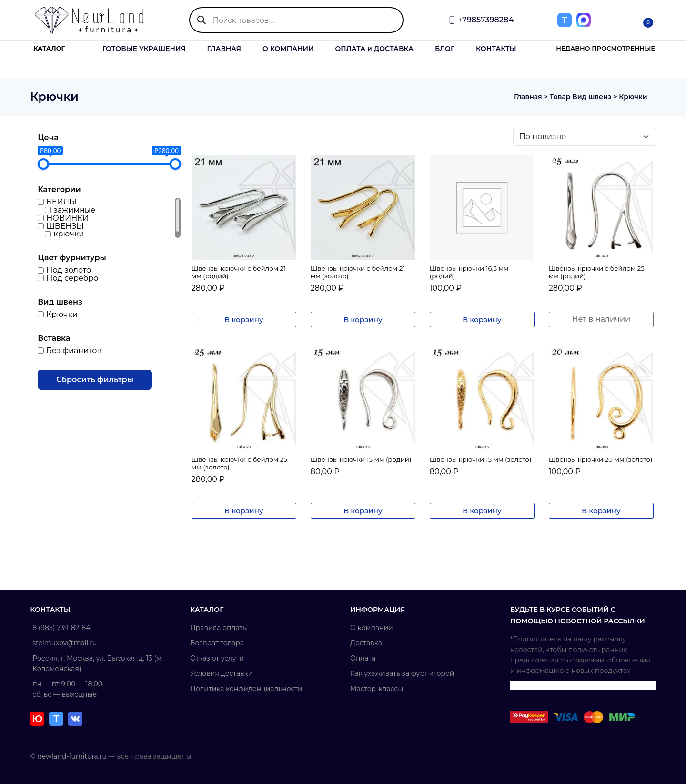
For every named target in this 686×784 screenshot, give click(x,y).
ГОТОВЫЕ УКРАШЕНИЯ (144, 49)
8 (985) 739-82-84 (62, 628)
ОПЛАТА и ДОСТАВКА (374, 49)
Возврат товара (217, 643)
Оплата (363, 658)
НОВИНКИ (68, 218)
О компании (372, 628)
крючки (70, 234)
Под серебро (73, 278)
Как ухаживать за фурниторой (402, 673)
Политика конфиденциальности (247, 689)
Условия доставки (222, 673)
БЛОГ (445, 49)
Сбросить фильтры (96, 380)
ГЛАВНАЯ (224, 49)
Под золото (70, 270)
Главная (526, 97)
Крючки (63, 314)
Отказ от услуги (217, 658)
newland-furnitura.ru (73, 756)
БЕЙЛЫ (62, 202)
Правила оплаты (219, 628)
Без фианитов (75, 351)
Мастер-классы (377, 689)
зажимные (75, 210)
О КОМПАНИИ (288, 49)
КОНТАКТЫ (496, 49)
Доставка (366, 643)
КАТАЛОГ (49, 48)
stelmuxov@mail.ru (66, 643)
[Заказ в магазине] (584, 137)
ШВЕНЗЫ (66, 226)
